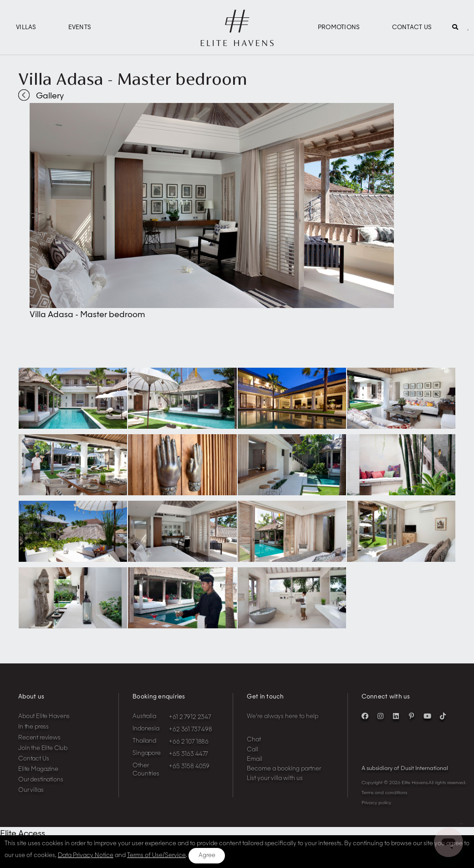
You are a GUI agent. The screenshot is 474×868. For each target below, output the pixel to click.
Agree (207, 855)
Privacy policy (376, 803)
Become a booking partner (284, 769)
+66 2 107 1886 (189, 742)
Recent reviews (39, 738)
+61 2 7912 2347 (190, 717)
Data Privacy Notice (86, 855)
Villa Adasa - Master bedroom (133, 79)
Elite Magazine (38, 769)
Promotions (339, 28)
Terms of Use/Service (156, 855)
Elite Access (23, 834)
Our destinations (41, 780)
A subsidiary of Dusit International (405, 769)
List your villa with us (275, 778)
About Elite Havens (44, 716)
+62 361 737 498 (191, 730)
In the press (33, 727)
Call (252, 750)
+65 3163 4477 (188, 754)
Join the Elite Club (43, 748)
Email (255, 759)
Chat (254, 740)
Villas (26, 28)
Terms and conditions (384, 793)
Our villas (31, 790)
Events (80, 28)
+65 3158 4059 (189, 767)
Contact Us (412, 28)
